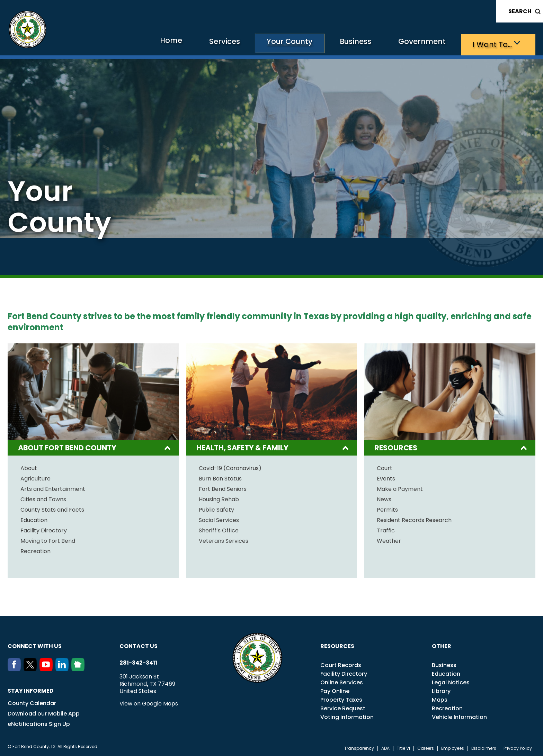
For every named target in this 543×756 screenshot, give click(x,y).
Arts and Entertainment (53, 488)
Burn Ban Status (220, 477)
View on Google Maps (149, 702)
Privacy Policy (518, 747)
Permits (387, 508)
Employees (453, 747)
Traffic (386, 529)
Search (520, 11)
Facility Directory (44, 529)
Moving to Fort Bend (48, 540)
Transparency (359, 747)
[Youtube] (47, 668)
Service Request (343, 707)
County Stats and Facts (52, 508)
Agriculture (35, 477)
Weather (389, 540)
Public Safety (216, 508)
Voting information (347, 716)
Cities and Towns (43, 498)
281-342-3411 (138, 661)
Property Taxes (341, 698)
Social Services (219, 519)
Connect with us (35, 645)
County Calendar (32, 702)
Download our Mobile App (44, 712)
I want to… (489, 43)
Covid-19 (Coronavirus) (230, 467)
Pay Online (335, 690)
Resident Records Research (414, 519)
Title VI (403, 747)
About (29, 467)
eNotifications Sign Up (39, 723)
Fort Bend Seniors (223, 488)
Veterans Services (224, 540)
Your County (262, 43)
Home (130, 43)
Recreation (35, 550)
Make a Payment (400, 488)
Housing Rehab (219, 498)
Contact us (139, 645)
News (384, 498)
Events (386, 477)
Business (337, 43)
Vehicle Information (459, 716)
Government (411, 43)
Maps (440, 698)
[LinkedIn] (63, 668)
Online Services (342, 681)
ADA (385, 747)
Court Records (341, 664)
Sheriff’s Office (219, 529)
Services (189, 43)
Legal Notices (451, 681)
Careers (426, 747)
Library (441, 690)
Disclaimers (484, 747)
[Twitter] (32, 668)
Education (34, 519)
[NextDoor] (79, 668)
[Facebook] (16, 668)
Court (385, 467)
